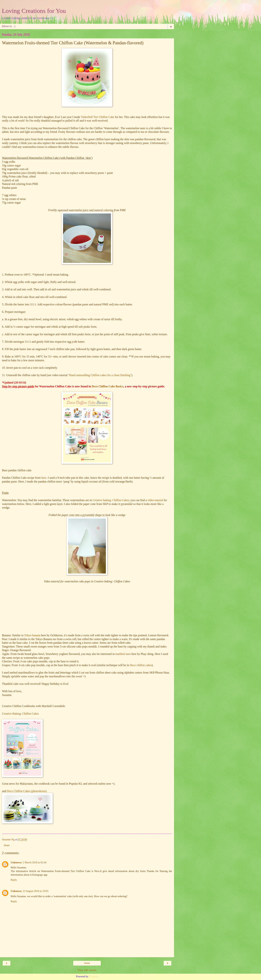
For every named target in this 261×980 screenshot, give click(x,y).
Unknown (16, 862)
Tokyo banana (32, 635)
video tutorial (155, 500)
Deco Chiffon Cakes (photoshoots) (27, 791)
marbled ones (123, 654)
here (44, 478)
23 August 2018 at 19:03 (36, 891)
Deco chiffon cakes (141, 665)
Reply (14, 880)
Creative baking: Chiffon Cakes (111, 500)
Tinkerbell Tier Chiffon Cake (98, 117)
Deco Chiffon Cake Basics (108, 386)
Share (7, 845)
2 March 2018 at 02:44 (35, 862)
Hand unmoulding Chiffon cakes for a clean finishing (100, 375)
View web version (87, 970)
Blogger (93, 976)
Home (87, 963)
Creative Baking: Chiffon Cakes (20, 714)
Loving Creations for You (34, 11)
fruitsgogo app (40, 875)
